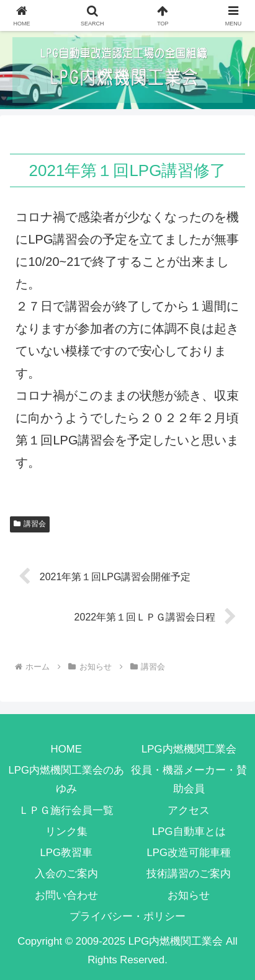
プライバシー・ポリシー (127, 916)
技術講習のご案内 (189, 874)
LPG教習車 (66, 853)
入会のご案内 (66, 874)
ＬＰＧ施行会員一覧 (66, 810)
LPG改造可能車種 (189, 853)
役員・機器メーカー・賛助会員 (189, 779)
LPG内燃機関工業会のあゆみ (66, 779)
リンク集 (66, 832)
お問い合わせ (66, 895)
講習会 (30, 524)
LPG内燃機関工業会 (189, 749)
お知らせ (189, 895)
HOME (66, 749)
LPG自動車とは (189, 832)
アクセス (189, 810)
